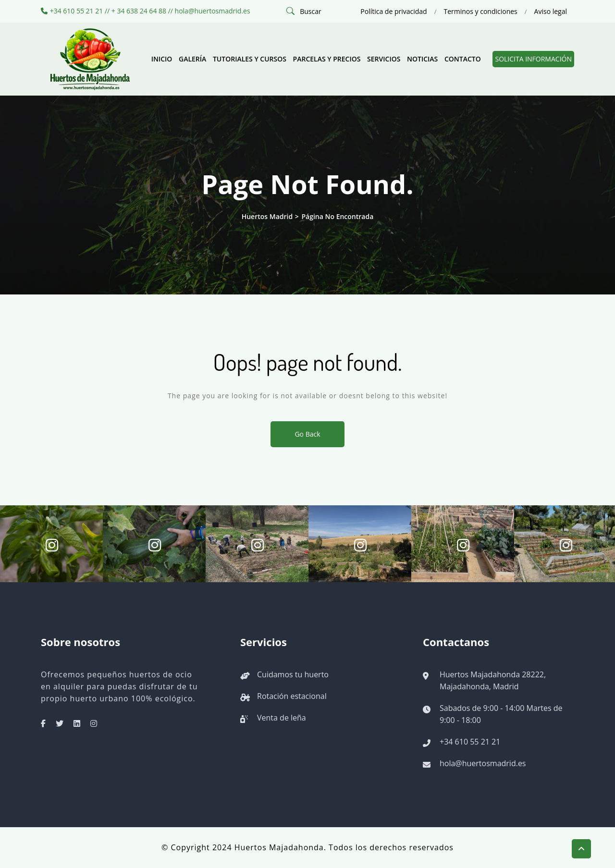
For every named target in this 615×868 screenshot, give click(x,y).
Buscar (311, 11)
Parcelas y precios (327, 59)
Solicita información (533, 59)
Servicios (384, 59)
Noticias (422, 59)
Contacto (463, 59)
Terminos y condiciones (480, 11)
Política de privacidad (394, 11)
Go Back (307, 434)
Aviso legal (551, 11)
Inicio (162, 59)
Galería (192, 59)
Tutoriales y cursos (250, 59)
